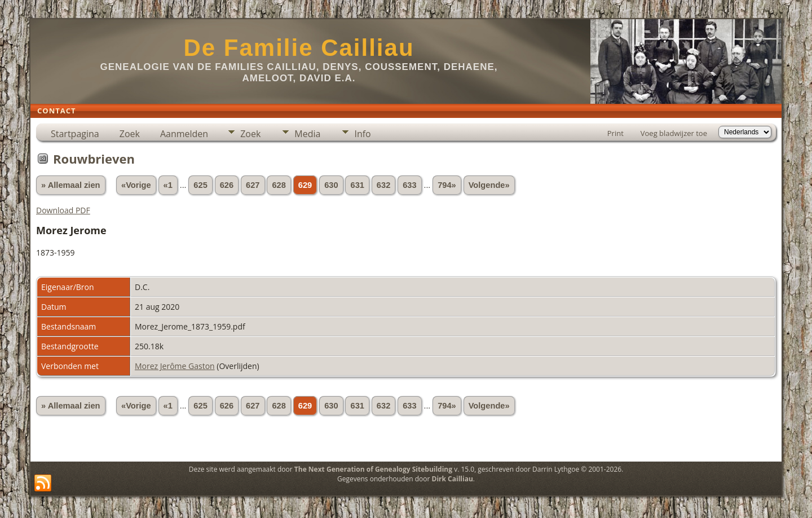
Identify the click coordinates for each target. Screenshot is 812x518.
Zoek (130, 134)
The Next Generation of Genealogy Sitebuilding (373, 469)
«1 (168, 185)
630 (331, 185)
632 (383, 185)
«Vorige (136, 185)
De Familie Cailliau (299, 48)
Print (615, 133)
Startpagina (75, 134)
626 (227, 185)
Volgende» (489, 185)
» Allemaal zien (71, 185)
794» (447, 185)
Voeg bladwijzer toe (674, 133)
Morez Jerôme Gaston (175, 366)
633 (409, 185)
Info (362, 134)
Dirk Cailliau (453, 479)
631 (357, 185)
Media (307, 134)
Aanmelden (184, 134)
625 (200, 185)
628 (279, 185)
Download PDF (63, 210)
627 (253, 185)
